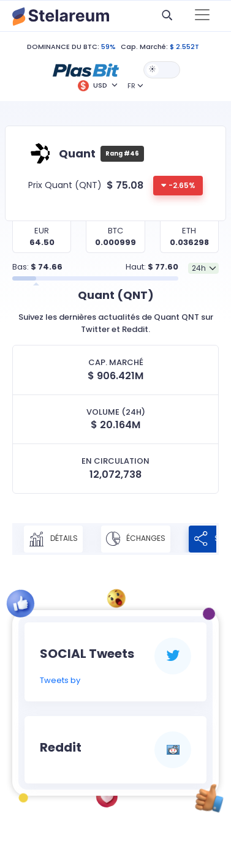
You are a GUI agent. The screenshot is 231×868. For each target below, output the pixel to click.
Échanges (136, 539)
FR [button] (131, 86)
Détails (53, 539)
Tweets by (60, 680)
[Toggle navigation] (202, 16)
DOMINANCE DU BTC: (63, 47)
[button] (86, 69)
